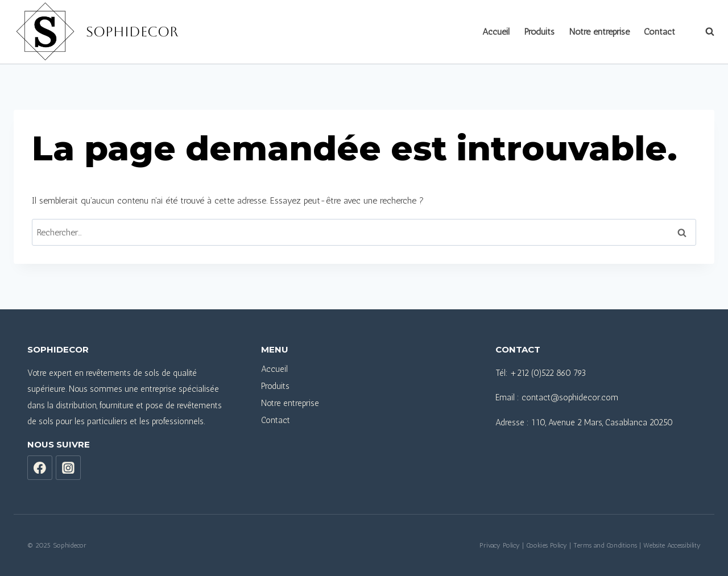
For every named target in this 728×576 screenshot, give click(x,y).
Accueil (496, 32)
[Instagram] (68, 468)
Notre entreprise (599, 32)
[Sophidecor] (96, 32)
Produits (539, 32)
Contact (659, 32)
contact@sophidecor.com (570, 397)
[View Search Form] (704, 32)
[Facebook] (40, 468)
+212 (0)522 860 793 (548, 373)
